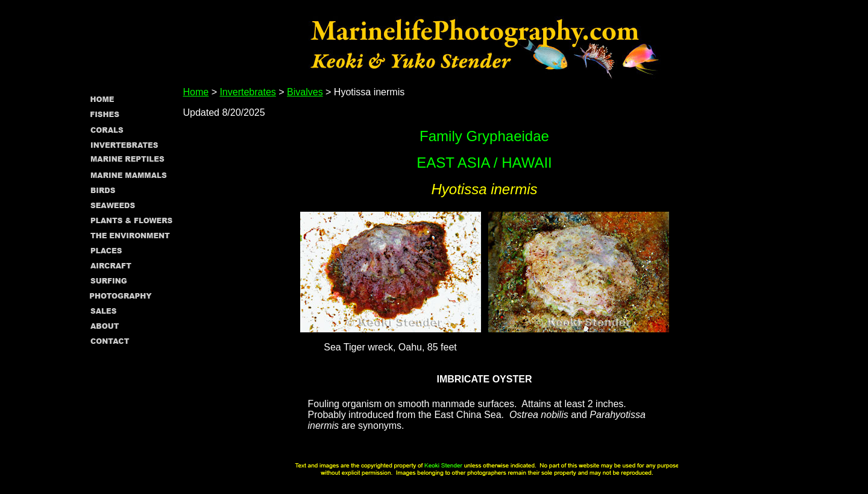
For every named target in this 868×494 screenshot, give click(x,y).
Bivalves (305, 92)
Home (196, 92)
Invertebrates (247, 92)
